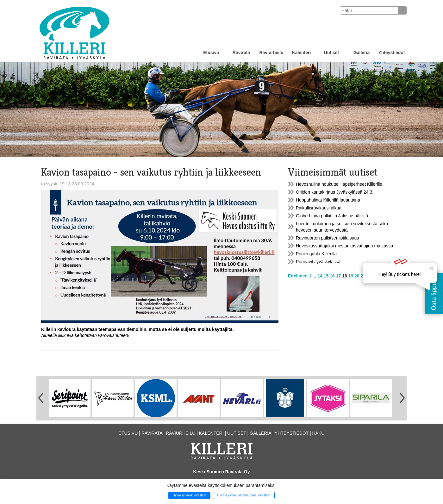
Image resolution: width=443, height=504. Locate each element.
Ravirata (241, 53)
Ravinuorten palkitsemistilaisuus (327, 238)
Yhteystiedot (391, 53)
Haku (318, 433)
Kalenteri (302, 53)
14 (320, 276)
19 (351, 276)
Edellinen (298, 276)
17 (339, 276)
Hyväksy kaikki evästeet (190, 495)
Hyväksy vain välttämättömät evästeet (244, 495)
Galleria (362, 53)
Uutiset (331, 53)
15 (326, 276)
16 (332, 276)
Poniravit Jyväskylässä (318, 262)
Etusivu (211, 53)
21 (363, 276)
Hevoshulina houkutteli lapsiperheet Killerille (339, 184)
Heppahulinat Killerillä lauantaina (328, 200)
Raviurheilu (271, 53)
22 (369, 276)
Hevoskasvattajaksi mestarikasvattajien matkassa (344, 246)
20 (357, 276)
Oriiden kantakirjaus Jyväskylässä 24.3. (335, 192)
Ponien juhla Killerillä (316, 254)
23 (376, 276)
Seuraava (389, 276)
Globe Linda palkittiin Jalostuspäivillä (332, 216)
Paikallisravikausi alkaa (319, 208)
